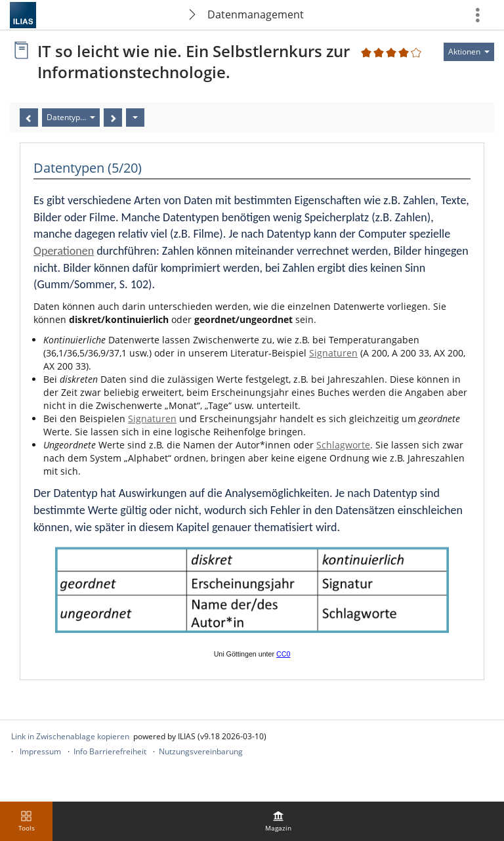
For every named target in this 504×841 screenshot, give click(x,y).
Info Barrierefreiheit (110, 751)
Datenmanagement (256, 14)
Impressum (40, 751)
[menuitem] (278, 821)
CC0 (283, 654)
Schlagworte (343, 445)
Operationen (64, 251)
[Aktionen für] (469, 52)
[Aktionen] (135, 118)
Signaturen (333, 353)
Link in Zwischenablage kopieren (70, 736)
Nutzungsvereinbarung (201, 751)
